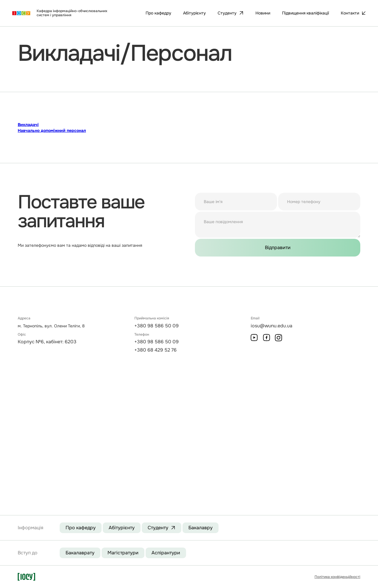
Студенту (158, 528)
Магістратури (123, 553)
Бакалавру (201, 528)
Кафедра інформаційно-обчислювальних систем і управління (72, 13)
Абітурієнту (122, 528)
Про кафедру (81, 528)
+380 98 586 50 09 (157, 326)
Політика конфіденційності (337, 577)
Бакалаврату (80, 553)
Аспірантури (166, 553)
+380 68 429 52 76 (155, 350)
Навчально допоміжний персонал (52, 130)
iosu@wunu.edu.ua (272, 326)
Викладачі (28, 125)
